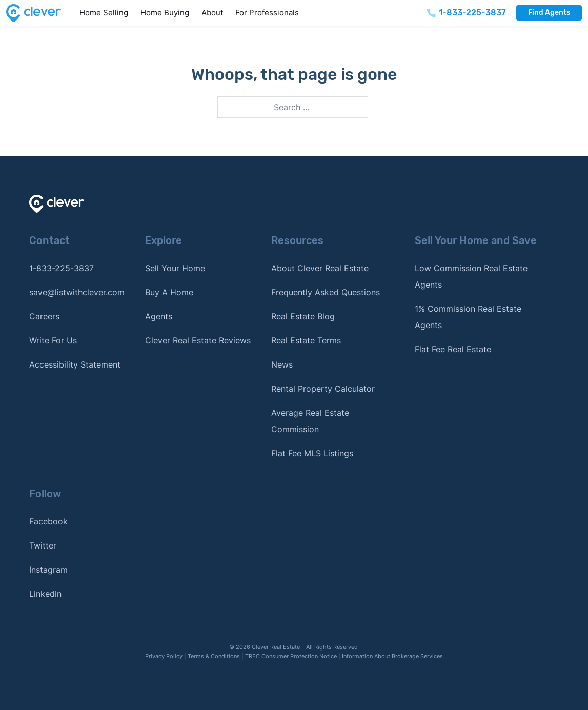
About (212, 13)
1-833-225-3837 (62, 268)
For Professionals (267, 13)
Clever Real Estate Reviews (198, 340)
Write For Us (53, 340)
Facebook (48, 521)
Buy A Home (169, 292)
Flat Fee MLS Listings (312, 453)
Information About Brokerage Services (392, 656)
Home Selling (104, 13)
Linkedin (45, 594)
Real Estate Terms (306, 340)
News (282, 364)
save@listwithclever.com (77, 292)
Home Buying (165, 13)
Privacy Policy (164, 656)
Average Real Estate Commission (310, 421)
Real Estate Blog (303, 316)
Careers (44, 316)
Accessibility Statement (75, 364)
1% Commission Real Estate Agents (468, 317)
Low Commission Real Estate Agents (471, 276)
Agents (159, 316)
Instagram (48, 570)
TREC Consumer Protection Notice (291, 656)
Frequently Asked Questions (326, 292)
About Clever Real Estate (320, 268)
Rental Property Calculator (323, 389)
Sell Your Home (175, 268)
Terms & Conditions (214, 656)
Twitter (43, 545)
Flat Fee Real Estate (453, 349)
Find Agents (549, 13)
